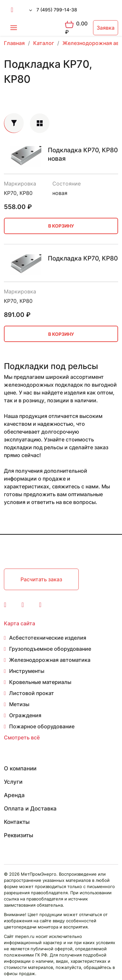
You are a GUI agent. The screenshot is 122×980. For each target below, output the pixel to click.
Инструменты (27, 671)
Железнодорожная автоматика (50, 660)
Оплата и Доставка (30, 809)
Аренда (14, 795)
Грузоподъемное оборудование (50, 649)
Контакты (17, 822)
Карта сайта (20, 623)
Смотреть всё (22, 737)
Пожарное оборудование (42, 726)
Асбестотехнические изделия (48, 638)
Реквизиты (19, 835)
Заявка (106, 28)
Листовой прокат (32, 693)
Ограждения (25, 715)
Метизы (19, 704)
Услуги (13, 782)
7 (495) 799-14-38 (57, 10)
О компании (20, 768)
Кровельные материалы (40, 682)
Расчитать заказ (41, 579)
